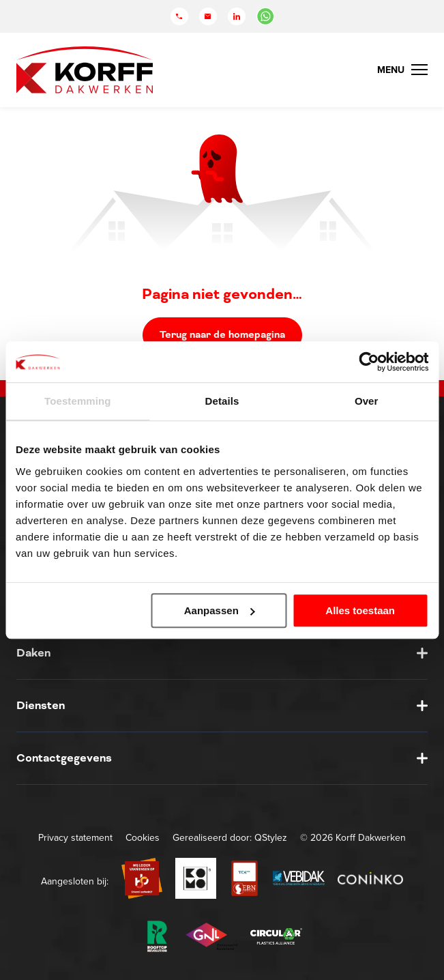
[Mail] (208, 16)
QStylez (271, 838)
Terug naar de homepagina (222, 335)
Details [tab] (222, 401)
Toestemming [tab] (78, 401)
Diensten (41, 705)
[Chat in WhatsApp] (265, 16)
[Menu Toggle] (402, 70)
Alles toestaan (360, 610)
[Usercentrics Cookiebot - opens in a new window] (369, 362)
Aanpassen (220, 610)
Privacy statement (75, 838)
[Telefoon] (179, 16)
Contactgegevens (64, 758)
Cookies (143, 838)
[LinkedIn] (237, 16)
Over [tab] (367, 401)
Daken (33, 653)
